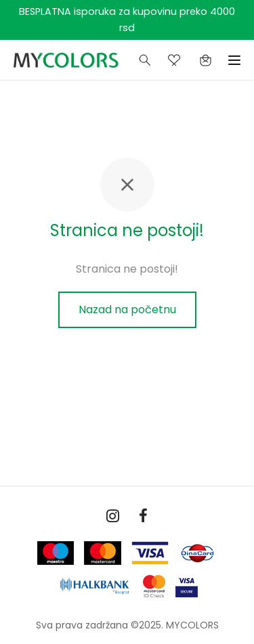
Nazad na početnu (127, 309)
